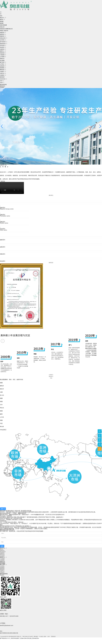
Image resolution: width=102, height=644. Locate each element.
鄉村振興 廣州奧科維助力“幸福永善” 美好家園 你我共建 (16, 511)
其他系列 (3, 229)
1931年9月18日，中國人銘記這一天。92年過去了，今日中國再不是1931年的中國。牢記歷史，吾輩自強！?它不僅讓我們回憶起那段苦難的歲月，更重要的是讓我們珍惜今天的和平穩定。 (51, 524)
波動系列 (3, 215)
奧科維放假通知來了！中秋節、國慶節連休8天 (13, 513)
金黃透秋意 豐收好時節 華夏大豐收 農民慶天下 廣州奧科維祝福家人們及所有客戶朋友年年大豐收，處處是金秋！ (32, 517)
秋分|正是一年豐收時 (6, 516)
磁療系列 (3, 208)
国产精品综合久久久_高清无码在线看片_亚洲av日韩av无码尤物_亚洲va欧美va (19, 638)
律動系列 (3, 222)
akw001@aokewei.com (7, 625)
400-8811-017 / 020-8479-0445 (9, 616)
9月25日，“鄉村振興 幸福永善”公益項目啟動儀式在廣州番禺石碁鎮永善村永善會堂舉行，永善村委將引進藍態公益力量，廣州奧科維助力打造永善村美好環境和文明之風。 (48, 512)
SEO (49, 637)
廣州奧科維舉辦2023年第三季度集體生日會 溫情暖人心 (16, 526)
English (2, 87)
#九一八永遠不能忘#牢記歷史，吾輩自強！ (12, 522)
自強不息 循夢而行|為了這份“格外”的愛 (11, 518)
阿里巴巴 (3, 86)
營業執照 (53, 637)
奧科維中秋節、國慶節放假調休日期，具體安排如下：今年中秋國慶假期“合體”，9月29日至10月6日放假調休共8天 (32, 515)
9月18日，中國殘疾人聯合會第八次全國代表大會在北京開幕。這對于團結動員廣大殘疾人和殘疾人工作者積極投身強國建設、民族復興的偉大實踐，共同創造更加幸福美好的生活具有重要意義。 (51, 520)
